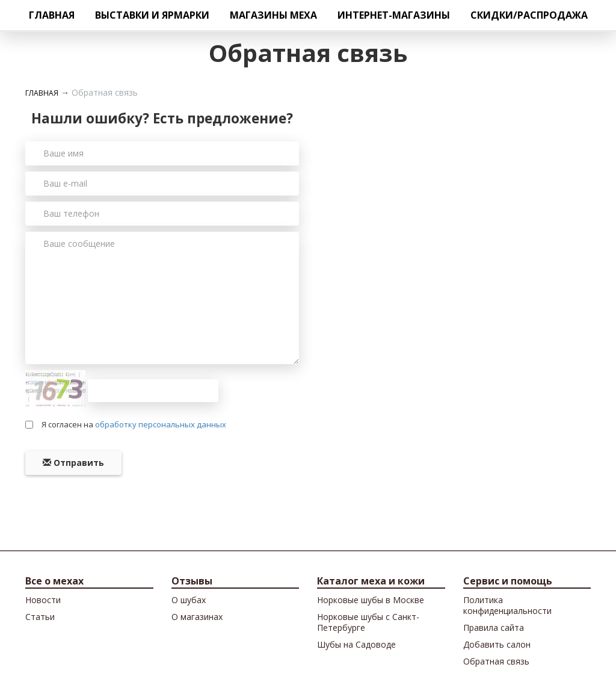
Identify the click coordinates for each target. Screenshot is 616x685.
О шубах (189, 600)
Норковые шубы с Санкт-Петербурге (368, 622)
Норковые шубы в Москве (371, 600)
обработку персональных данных (161, 424)
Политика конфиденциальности (507, 605)
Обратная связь (496, 661)
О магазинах (197, 617)
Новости (43, 600)
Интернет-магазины (394, 15)
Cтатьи (40, 617)
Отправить (73, 463)
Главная (52, 15)
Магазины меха (273, 15)
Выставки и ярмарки (152, 15)
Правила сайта (494, 628)
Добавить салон (497, 644)
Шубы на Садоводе (356, 644)
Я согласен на (134, 424)
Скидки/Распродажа (529, 15)
